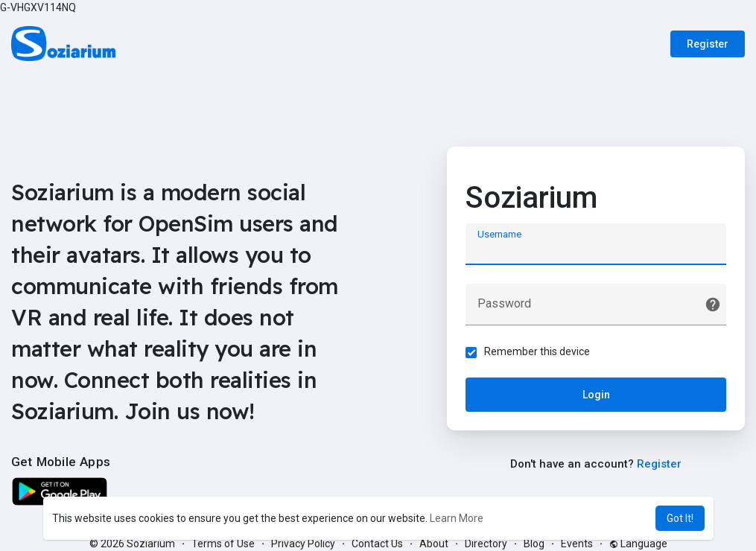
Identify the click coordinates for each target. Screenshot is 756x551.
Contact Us (377, 544)
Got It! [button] (680, 518)
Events (577, 544)
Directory (486, 544)
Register (708, 44)
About (434, 544)
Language (638, 544)
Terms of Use (223, 544)
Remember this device (537, 351)
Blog (534, 544)
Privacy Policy (303, 544)
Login (596, 395)
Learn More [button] (457, 518)
